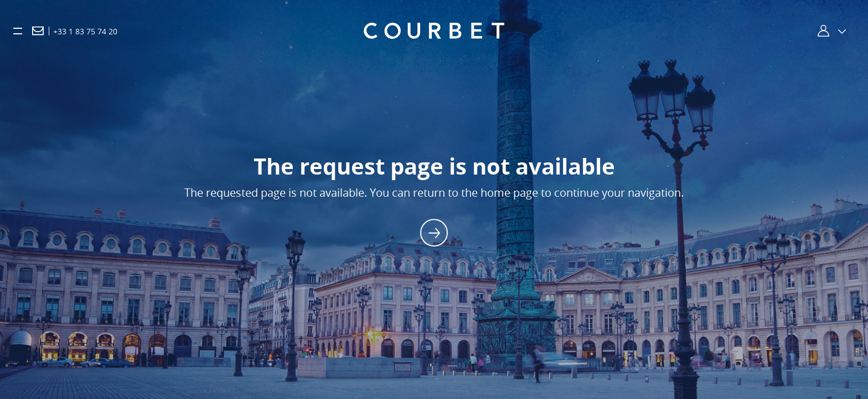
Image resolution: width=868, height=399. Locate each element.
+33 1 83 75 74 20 (85, 31)
